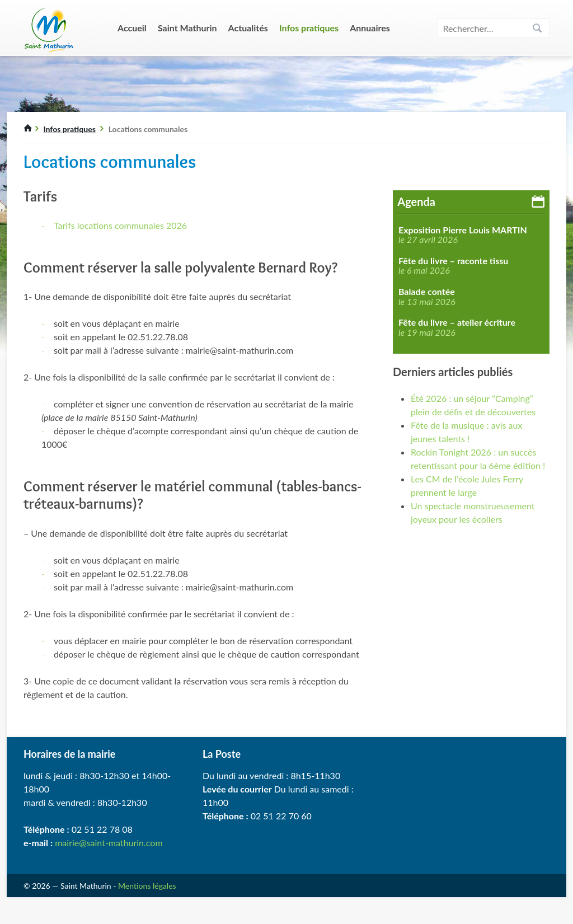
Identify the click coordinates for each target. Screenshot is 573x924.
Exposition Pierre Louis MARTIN (463, 230)
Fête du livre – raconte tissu (453, 261)
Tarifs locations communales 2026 (120, 225)
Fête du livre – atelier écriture (457, 322)
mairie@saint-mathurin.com (109, 843)
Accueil (132, 28)
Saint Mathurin (187, 28)
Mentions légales (147, 886)
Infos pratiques (309, 28)
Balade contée (427, 292)
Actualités (248, 28)
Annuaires (370, 28)
